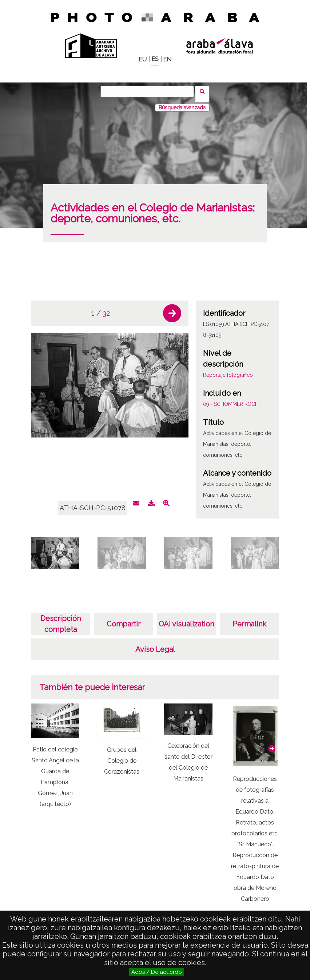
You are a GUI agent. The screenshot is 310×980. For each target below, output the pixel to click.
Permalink (249, 619)
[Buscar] (150, 92)
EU (143, 59)
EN (167, 59)
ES (155, 59)
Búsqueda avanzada (182, 103)
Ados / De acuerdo (157, 972)
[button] (172, 308)
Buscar (205, 91)
